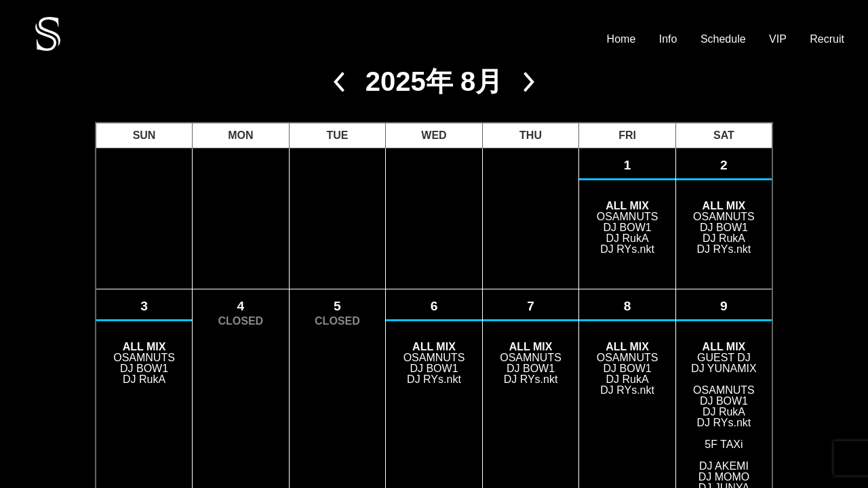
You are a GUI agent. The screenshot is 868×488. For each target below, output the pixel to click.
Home (622, 39)
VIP (778, 39)
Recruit (827, 39)
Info (668, 39)
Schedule (723, 39)
